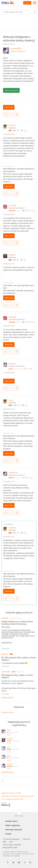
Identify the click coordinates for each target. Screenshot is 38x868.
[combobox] (19, 12)
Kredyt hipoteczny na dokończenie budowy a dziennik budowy (17, 623)
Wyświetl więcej (7, 772)
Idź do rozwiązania (11, 90)
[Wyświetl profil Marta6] (13, 765)
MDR (11, 842)
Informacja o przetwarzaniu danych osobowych (18, 796)
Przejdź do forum (8, 698)
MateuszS (12, 255)
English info (26, 839)
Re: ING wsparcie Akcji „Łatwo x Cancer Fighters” (19, 659)
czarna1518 (16, 49)
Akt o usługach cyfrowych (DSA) (13, 799)
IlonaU (11, 400)
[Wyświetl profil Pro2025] (13, 739)
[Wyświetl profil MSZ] (13, 730)
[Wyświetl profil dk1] (13, 747)
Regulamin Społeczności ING (11, 793)
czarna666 (13, 206)
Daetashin (12, 364)
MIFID (5, 842)
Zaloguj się (27, 3)
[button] (5, 114)
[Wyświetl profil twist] (13, 756)
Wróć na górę (19, 816)
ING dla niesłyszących (13, 839)
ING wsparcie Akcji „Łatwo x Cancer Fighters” (17, 676)
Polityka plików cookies (10, 848)
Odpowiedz (9, 107)
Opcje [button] (17, 114)
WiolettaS (12, 125)
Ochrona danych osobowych (12, 845)
